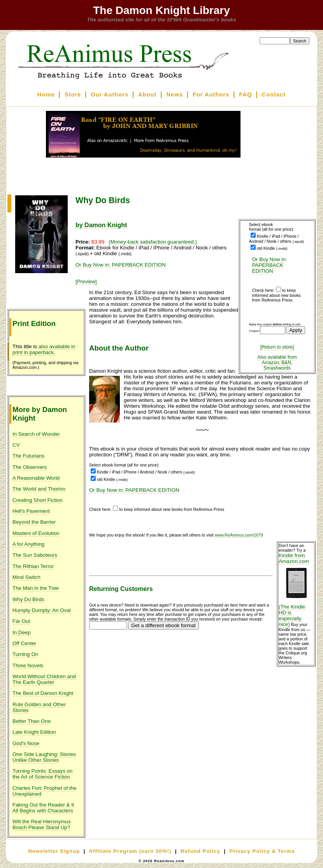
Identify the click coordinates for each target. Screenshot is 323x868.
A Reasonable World (36, 478)
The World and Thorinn (39, 489)
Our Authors (110, 95)
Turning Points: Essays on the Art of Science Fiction (42, 774)
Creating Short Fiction (38, 500)
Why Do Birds (28, 599)
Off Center (24, 643)
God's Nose (26, 743)
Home (46, 95)
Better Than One (32, 721)
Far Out (21, 621)
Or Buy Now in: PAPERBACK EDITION (270, 265)
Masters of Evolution (36, 533)
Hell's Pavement (31, 511)
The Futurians (28, 456)
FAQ (245, 95)
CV (16, 445)
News (175, 95)
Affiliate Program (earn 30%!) (130, 851)
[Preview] (86, 281)
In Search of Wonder (36, 434)
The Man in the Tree (36, 588)
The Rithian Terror (33, 566)
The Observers (30, 467)
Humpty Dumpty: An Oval (42, 610)
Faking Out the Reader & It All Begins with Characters (43, 808)
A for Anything (28, 544)
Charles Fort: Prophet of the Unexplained (44, 791)
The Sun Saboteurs (35, 555)
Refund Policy (200, 851)
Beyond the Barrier (34, 522)
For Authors (211, 95)
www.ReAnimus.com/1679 (239, 535)
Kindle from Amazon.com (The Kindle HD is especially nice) (296, 590)
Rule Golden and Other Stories (39, 707)
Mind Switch (26, 577)
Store (73, 95)
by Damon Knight (101, 225)
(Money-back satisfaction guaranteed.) (153, 242)
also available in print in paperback (44, 349)
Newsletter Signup (54, 851)
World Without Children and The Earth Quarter (44, 679)
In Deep (22, 632)
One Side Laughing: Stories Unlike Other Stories (44, 757)
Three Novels (28, 665)
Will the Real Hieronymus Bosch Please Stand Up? (42, 824)
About (147, 95)
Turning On (25, 654)
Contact (274, 95)
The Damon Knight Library (161, 10)
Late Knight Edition (34, 732)
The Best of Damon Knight (43, 693)
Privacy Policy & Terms (262, 851)
